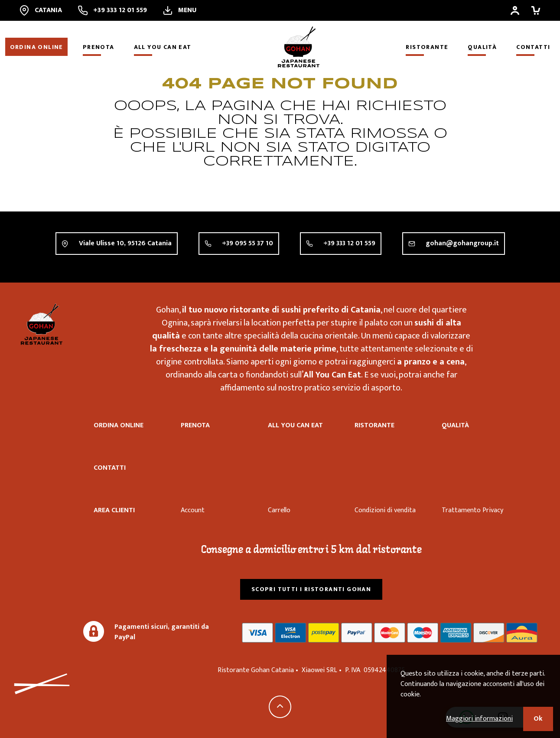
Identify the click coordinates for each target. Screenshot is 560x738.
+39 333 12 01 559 (349, 244)
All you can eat (163, 47)
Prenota (99, 47)
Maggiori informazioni (479, 719)
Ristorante (427, 47)
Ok (538, 719)
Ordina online (37, 47)
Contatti (533, 47)
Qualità (482, 47)
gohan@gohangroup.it (462, 248)
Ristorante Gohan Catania (42, 324)
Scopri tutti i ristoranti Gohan (311, 589)
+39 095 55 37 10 (247, 244)
